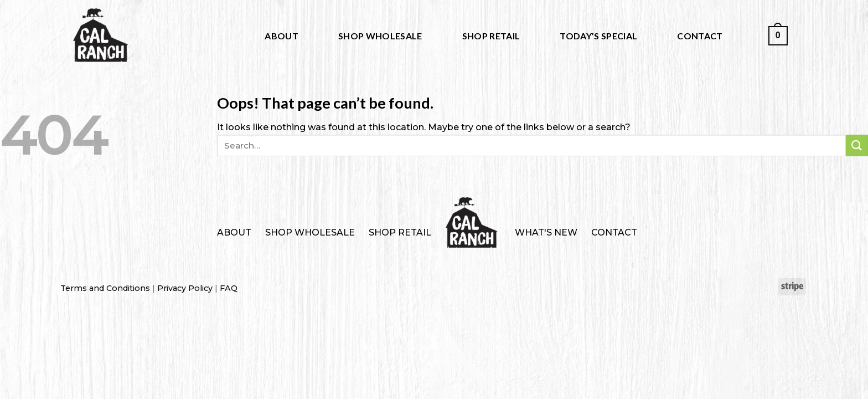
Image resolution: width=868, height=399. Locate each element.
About (281, 36)
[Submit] (857, 145)
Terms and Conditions (105, 288)
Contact (700, 36)
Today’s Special (598, 36)
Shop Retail (491, 36)
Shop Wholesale (380, 36)
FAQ (229, 288)
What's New (546, 232)
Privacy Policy (185, 288)
